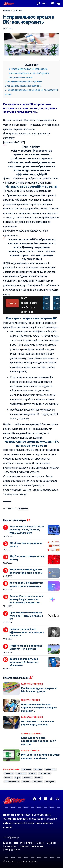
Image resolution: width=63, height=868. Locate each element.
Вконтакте (23, 509)
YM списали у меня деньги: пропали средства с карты (26, 571)
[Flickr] (45, 799)
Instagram (50, 782)
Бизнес (8, 778)
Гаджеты (26, 700)
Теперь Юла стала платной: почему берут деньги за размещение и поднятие (26, 599)
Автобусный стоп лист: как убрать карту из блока (38, 723)
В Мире (32, 773)
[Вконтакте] (57, 799)
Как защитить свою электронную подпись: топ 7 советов (39, 741)
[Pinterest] (34, 799)
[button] (38, 4)
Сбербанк (37, 782)
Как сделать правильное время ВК (23, 86)
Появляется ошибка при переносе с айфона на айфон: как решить (39, 708)
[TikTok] (40, 799)
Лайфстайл (27, 684)
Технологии (45, 773)
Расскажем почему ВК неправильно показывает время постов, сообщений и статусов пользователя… (29, 73)
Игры (17, 778)
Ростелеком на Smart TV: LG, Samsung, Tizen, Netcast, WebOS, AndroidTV (27, 530)
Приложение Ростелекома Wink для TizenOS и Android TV (26, 616)
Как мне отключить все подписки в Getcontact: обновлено (24, 662)
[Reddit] (51, 799)
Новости (28, 778)
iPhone (38, 778)
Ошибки (7, 11)
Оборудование (12, 782)
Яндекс (26, 782)
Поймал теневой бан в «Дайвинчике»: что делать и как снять (27, 632)
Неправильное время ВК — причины (23, 81)
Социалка (17, 11)
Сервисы (38, 684)
